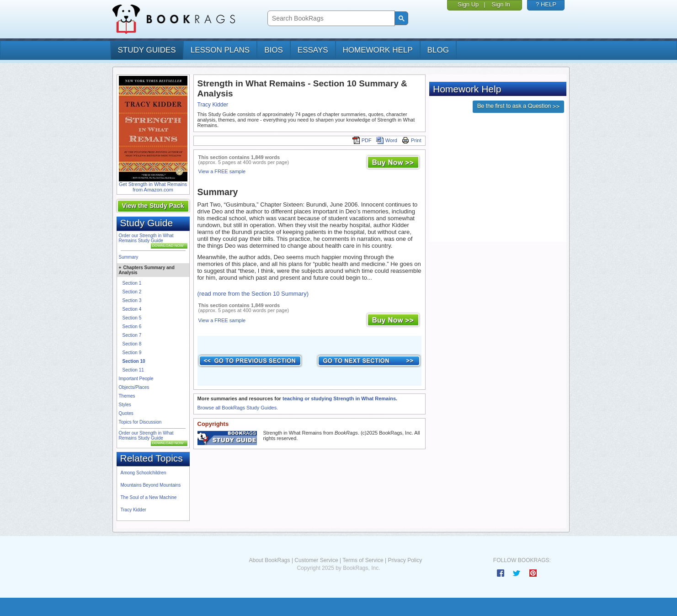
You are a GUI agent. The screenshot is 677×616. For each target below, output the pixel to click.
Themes (127, 396)
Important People (136, 379)
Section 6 (132, 327)
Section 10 (134, 361)
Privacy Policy (405, 560)
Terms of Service (363, 560)
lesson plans (220, 50)
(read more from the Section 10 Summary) (253, 294)
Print (412, 140)
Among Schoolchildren (144, 473)
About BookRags (269, 560)
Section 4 (132, 309)
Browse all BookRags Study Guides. (238, 408)
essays (313, 50)
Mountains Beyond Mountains (151, 485)
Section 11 (133, 370)
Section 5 (132, 318)
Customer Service (316, 560)
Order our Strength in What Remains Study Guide (146, 238)
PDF (362, 140)
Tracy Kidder (133, 510)
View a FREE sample (222, 171)
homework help (378, 50)
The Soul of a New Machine (149, 497)
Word (387, 140)
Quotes (126, 413)
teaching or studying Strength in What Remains (339, 398)
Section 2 (132, 292)
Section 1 (132, 283)
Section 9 (132, 353)
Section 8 (132, 344)
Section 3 (132, 300)
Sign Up (468, 4)
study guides (147, 50)
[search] (330, 19)
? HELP (546, 4)
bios (274, 50)
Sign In (501, 4)
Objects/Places (134, 387)
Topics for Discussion (140, 422)
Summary (129, 257)
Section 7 (132, 335)
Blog (438, 50)
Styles (125, 405)
